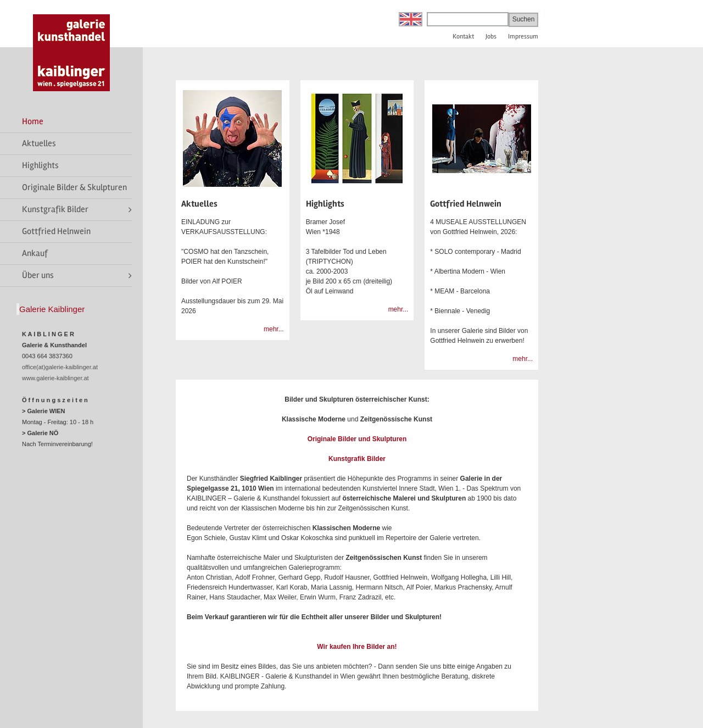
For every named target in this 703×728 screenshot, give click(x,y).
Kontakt (463, 37)
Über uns (38, 275)
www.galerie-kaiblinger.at (55, 378)
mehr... (274, 329)
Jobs (491, 37)
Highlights (40, 165)
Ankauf (35, 253)
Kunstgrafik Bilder (55, 209)
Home (33, 121)
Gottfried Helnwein (56, 231)
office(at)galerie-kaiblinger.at (60, 367)
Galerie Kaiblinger (52, 309)
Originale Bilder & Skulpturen (74, 187)
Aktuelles (39, 143)
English (411, 19)
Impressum (523, 37)
